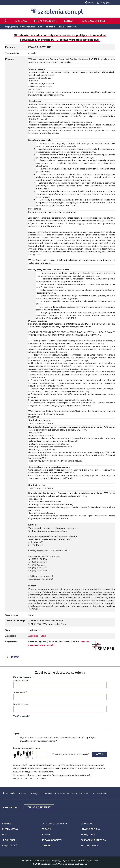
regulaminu (67, 860)
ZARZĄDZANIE (88, 835)
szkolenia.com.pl (60, 12)
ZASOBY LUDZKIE (89, 846)
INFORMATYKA (10, 829)
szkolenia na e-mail (94, 21)
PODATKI (46, 829)
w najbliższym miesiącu (83, 793)
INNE (5, 835)
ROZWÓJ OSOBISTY (52, 840)
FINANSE (7, 824)
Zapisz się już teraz (39, 807)
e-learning (47, 793)
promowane (102, 793)
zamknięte (34, 793)
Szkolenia (21, 21)
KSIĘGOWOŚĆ (10, 846)
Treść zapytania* (22, 716)
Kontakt (69, 21)
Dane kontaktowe (22, 677)
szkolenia (50, 27)
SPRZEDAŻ (47, 846)
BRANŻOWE (87, 824)
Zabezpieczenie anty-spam (26, 748)
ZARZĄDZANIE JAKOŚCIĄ (93, 840)
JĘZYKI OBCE (9, 840)
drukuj (15, 657)
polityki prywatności (88, 860)
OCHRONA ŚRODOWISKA (54, 824)
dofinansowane (62, 793)
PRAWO (46, 835)
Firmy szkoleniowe (45, 21)
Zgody (16, 734)
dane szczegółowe (68, 27)
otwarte (22, 793)
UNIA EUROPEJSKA (90, 829)
